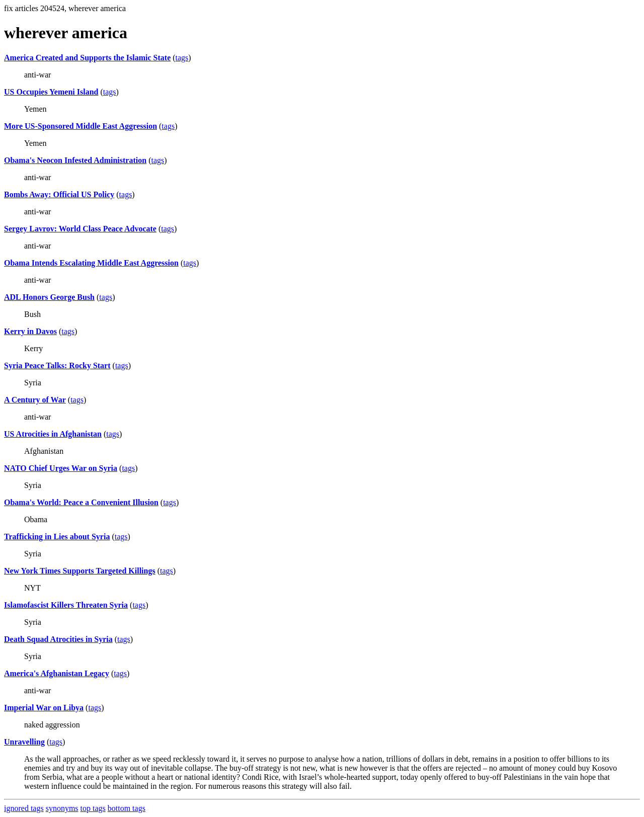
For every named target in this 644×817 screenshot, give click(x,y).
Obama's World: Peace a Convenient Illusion (81, 502)
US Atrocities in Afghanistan (53, 434)
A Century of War (35, 400)
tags (182, 58)
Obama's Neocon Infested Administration (75, 160)
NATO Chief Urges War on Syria (61, 468)
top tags (93, 808)
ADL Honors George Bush (49, 297)
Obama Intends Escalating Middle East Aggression (91, 263)
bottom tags (127, 808)
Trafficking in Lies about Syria (57, 537)
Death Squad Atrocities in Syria (58, 639)
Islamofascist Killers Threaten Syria (66, 605)
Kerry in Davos (30, 331)
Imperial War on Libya (44, 708)
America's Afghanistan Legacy (57, 673)
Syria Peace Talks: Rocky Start (57, 365)
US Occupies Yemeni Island (51, 92)
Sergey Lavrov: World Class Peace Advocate (80, 229)
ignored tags (24, 808)
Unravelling (24, 742)
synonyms (62, 808)
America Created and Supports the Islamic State (87, 58)
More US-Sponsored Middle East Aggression (80, 126)
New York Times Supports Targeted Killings (80, 571)
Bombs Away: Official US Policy (59, 194)
